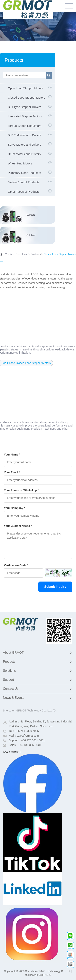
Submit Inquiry (55, 587)
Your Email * (12, 472)
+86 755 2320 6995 (27, 731)
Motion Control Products (24, 182)
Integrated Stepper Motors (25, 116)
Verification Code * (16, 565)
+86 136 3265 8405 (30, 745)
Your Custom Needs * (18, 526)
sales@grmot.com (28, 736)
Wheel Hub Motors (20, 163)
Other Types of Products (24, 192)
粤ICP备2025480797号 (38, 975)
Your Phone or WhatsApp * (21, 490)
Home (24, 254)
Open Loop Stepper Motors (26, 88)
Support (31, 215)
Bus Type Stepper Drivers (25, 107)
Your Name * (12, 455)
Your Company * (14, 508)
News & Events (14, 698)
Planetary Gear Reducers (24, 173)
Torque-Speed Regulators (25, 126)
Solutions (31, 235)
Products (36, 254)
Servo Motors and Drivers (24, 145)
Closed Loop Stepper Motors (27, 98)
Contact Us (11, 689)
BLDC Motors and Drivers (25, 135)
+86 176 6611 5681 (33, 740)
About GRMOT (13, 653)
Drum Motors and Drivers (24, 154)
